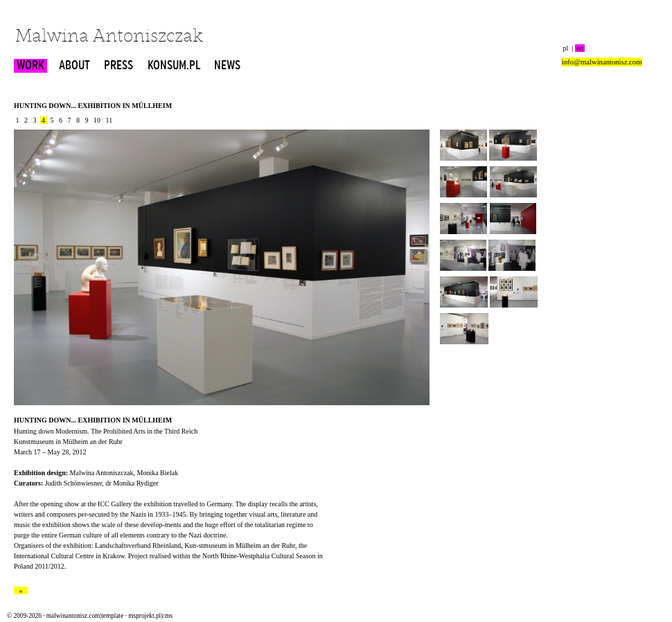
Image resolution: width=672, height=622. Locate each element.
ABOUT (74, 66)
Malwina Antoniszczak (109, 37)
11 (109, 120)
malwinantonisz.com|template (85, 616)
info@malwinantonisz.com (602, 62)
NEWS (227, 66)
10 (97, 120)
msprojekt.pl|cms (150, 616)
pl (566, 48)
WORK (30, 66)
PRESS (118, 66)
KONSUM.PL (174, 66)
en (580, 48)
